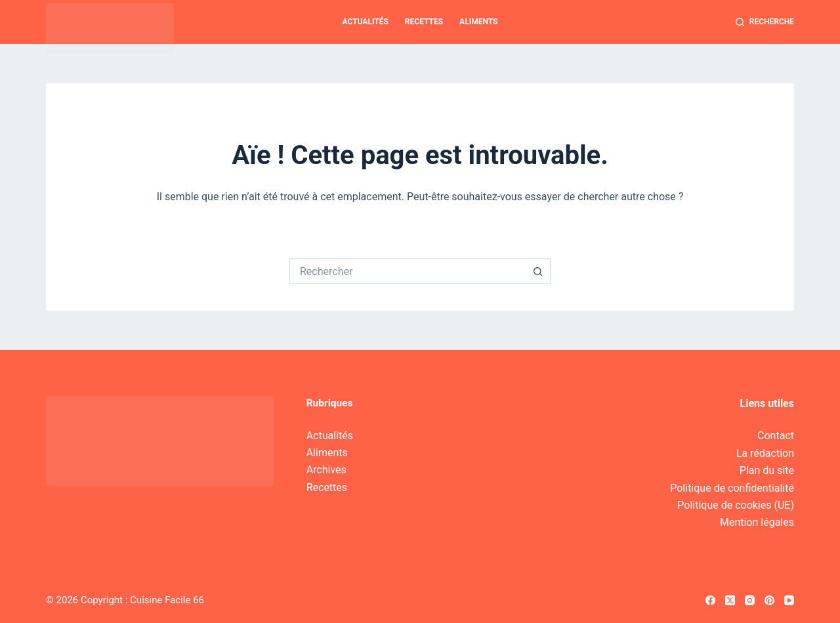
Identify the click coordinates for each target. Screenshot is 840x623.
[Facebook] (710, 600)
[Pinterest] (769, 600)
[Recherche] (765, 22)
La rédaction (765, 453)
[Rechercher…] (407, 271)
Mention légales (757, 522)
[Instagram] (750, 600)
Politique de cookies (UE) (736, 505)
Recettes (424, 22)
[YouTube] (789, 600)
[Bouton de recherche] (538, 271)
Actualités (366, 22)
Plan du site (767, 470)
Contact (776, 436)
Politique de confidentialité (732, 488)
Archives (326, 470)
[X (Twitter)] (730, 600)
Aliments (478, 22)
